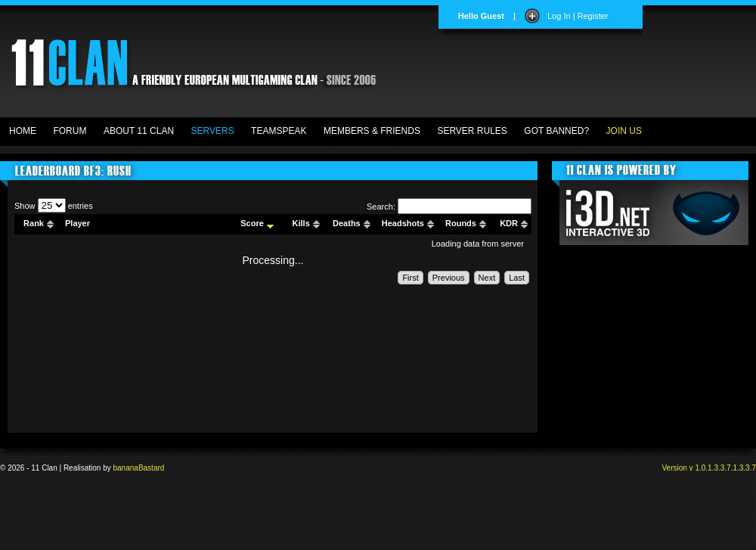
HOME (23, 131)
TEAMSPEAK (279, 131)
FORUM (70, 131)
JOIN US (624, 131)
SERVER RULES (472, 131)
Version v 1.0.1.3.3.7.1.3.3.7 (709, 468)
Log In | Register (578, 16)
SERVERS (213, 131)
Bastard (151, 468)
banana (126, 468)
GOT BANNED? (556, 131)
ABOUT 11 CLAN (139, 131)
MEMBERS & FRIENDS (372, 131)
